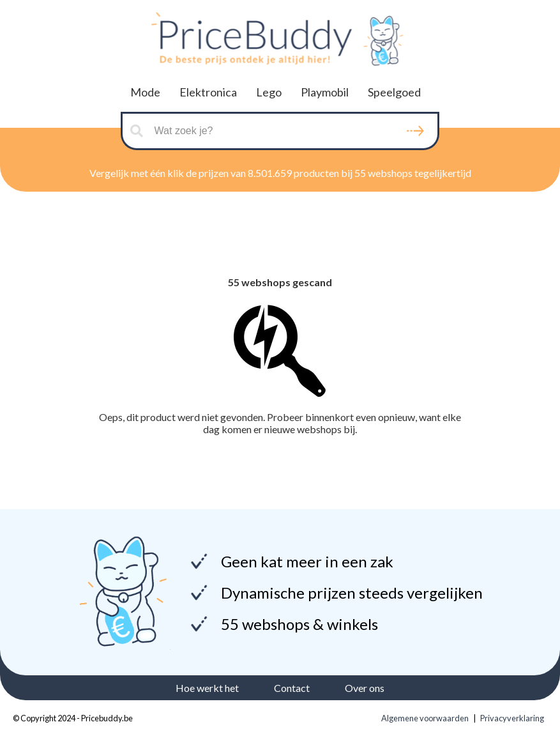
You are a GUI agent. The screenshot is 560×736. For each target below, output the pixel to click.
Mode (145, 92)
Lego (269, 92)
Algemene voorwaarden (425, 718)
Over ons (365, 688)
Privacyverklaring (512, 718)
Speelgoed (394, 92)
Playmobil (325, 92)
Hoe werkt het (207, 688)
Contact (292, 688)
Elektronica (208, 92)
